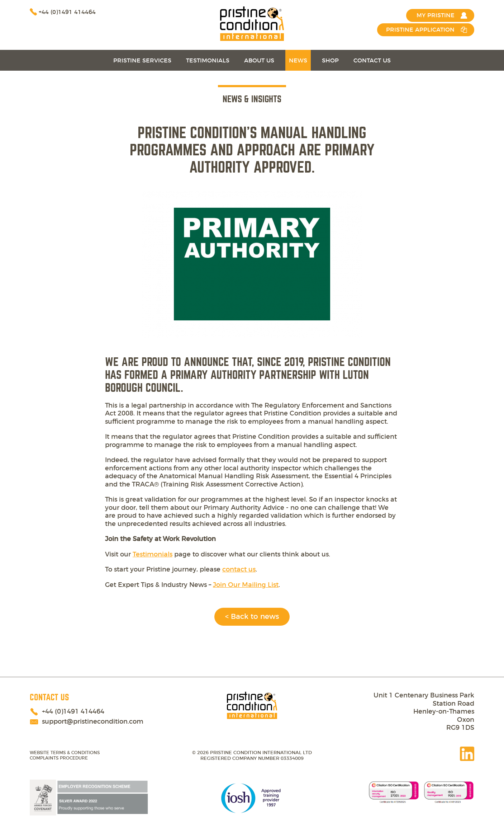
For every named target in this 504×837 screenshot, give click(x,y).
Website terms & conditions (65, 753)
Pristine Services (142, 61)
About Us (259, 61)
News (298, 61)
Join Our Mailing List (246, 585)
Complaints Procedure (59, 758)
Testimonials (208, 61)
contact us (239, 570)
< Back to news (252, 617)
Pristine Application (420, 30)
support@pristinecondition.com (93, 722)
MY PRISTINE (436, 15)
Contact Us (372, 61)
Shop (330, 61)
